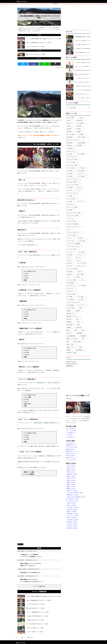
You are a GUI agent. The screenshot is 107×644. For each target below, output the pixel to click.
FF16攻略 (79, 132)
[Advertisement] (39, 79)
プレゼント (80, 255)
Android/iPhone (79, 120)
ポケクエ (79, 260)
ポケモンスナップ (81, 266)
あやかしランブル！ (71, 151)
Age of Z (81, 118)
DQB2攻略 (69, 129)
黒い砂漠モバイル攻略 (71, 353)
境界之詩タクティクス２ (72, 316)
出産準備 (68, 311)
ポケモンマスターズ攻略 (72, 269)
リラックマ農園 (70, 300)
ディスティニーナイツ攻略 (72, 216)
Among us (69, 120)
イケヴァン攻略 (81, 176)
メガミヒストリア (70, 286)
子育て (78, 322)
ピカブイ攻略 (82, 241)
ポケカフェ (69, 260)
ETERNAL (79, 129)
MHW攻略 (56, 4)
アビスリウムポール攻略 (72, 165)
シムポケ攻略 (69, 202)
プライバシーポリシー (72, 364)
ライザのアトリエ (70, 291)
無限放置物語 (79, 333)
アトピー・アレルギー (71, 157)
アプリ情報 (82, 168)
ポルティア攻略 (80, 274)
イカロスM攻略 (81, 171)
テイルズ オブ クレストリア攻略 (73, 213)
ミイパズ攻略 (77, 277)
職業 (68, 342)
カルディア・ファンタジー (72, 179)
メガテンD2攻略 (70, 283)
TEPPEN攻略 (69, 143)
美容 (83, 339)
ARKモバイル (69, 123)
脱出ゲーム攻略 (77, 342)
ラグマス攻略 (69, 297)
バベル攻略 (80, 238)
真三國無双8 (83, 336)
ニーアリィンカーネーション (73, 227)
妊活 (78, 319)
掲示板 (68, 330)
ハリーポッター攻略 (71, 235)
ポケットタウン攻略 (81, 263)
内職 (80, 308)
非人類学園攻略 (79, 350)
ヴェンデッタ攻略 (70, 308)
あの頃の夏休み (70, 148)
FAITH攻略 (69, 132)
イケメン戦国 (69, 174)
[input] (78, 108)
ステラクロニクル (70, 204)
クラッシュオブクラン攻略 (72, 185)
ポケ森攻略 (69, 274)
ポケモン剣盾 (69, 272)
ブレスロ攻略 (81, 252)
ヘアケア (68, 258)
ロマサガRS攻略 (70, 305)
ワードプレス (82, 305)
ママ (68, 277)
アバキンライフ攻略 (71, 162)
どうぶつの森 (69, 154)
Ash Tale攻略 (80, 123)
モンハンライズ (70, 288)
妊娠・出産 (69, 319)
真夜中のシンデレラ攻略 (72, 339)
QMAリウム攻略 (81, 137)
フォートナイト (70, 252)
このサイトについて (71, 362)
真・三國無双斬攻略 (71, 336)
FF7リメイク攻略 (70, 134)
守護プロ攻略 (69, 325)
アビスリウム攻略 (70, 168)
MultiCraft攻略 (70, 137)
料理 (83, 330)
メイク (83, 280)
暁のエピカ (69, 333)
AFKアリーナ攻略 (70, 118)
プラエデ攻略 (69, 255)
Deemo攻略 (79, 126)
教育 (76, 330)
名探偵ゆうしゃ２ (70, 314)
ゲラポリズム (69, 190)
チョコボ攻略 (69, 210)
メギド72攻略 (82, 286)
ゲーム (79, 190)
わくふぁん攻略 (81, 154)
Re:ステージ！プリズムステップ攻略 (74, 140)
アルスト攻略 (69, 171)
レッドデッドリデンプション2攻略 (74, 302)
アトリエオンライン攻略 (72, 160)
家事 (79, 325)
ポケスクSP (69, 263)
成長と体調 (79, 328)
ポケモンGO (69, 266)
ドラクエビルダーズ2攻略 (72, 224)
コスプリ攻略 (69, 196)
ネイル (68, 230)
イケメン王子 (80, 174)
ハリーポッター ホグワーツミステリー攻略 (76, 232)
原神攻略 (78, 311)
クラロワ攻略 (69, 188)
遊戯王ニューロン (70, 347)
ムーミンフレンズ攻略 (71, 280)
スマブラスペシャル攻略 (72, 207)
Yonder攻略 (69, 146)
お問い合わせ (69, 366)
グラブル (79, 188)
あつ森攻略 (79, 146)
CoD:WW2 (69, 126)
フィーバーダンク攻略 (71, 249)
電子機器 (68, 350)
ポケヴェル (80, 272)
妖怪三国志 (69, 322)
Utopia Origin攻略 (81, 143)
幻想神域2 (69, 328)
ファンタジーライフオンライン (73, 246)
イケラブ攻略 (69, 176)
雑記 (80, 347)
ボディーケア (79, 258)
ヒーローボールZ (70, 241)
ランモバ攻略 (80, 297)
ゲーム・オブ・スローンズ (72, 193)
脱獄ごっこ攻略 (70, 344)
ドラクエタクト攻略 (71, 221)
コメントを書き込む (39, 586)
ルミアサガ (81, 300)
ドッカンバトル (70, 218)
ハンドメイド (69, 238)
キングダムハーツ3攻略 (72, 182)
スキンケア (80, 202)
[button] (89, 108)
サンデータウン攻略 (71, 199)
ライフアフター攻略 (71, 294)
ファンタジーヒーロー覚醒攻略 (73, 244)
